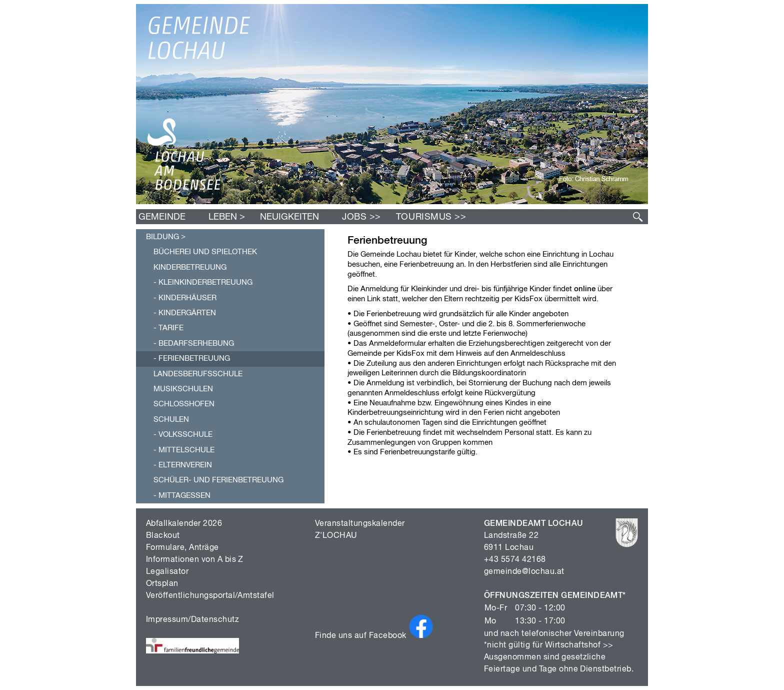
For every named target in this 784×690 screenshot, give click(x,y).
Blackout (163, 536)
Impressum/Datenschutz (192, 620)
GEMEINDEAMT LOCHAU (534, 524)
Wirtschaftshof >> (579, 645)
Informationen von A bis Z (195, 560)
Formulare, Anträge (182, 548)
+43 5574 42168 (515, 560)
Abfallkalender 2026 (184, 524)
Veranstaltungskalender (360, 524)
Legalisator (167, 572)
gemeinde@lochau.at (524, 572)
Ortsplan (162, 584)
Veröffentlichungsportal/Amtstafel (210, 596)
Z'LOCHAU (336, 536)
